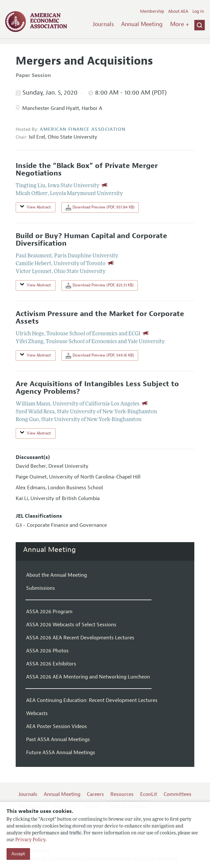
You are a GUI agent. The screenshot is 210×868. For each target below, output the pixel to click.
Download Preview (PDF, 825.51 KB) (100, 285)
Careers (95, 794)
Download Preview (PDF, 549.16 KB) (100, 356)
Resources (122, 794)
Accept (18, 854)
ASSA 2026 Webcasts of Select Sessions (71, 625)
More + (180, 24)
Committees (178, 794)
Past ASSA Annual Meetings (58, 739)
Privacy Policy (30, 840)
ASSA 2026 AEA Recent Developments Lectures (80, 638)
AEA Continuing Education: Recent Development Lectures (92, 700)
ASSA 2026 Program (49, 612)
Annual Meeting (142, 24)
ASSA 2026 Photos (47, 651)
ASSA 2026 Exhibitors (51, 664)
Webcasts (37, 713)
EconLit (149, 794)
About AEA (178, 11)
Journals (103, 24)
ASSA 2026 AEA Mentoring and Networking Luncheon (88, 677)
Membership (152, 11)
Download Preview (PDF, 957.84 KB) (100, 207)
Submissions (40, 588)
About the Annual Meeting (57, 575)
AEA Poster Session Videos (57, 726)
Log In (198, 11)
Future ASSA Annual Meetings (61, 753)
